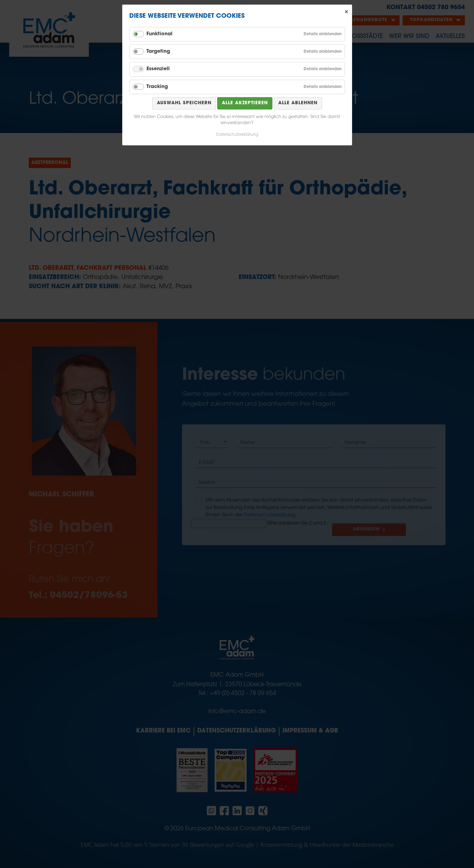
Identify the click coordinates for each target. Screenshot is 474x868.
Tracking (157, 87)
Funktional (159, 34)
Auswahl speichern (184, 103)
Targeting (158, 52)
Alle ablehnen (298, 103)
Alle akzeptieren (245, 103)
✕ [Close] (347, 12)
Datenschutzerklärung (237, 135)
